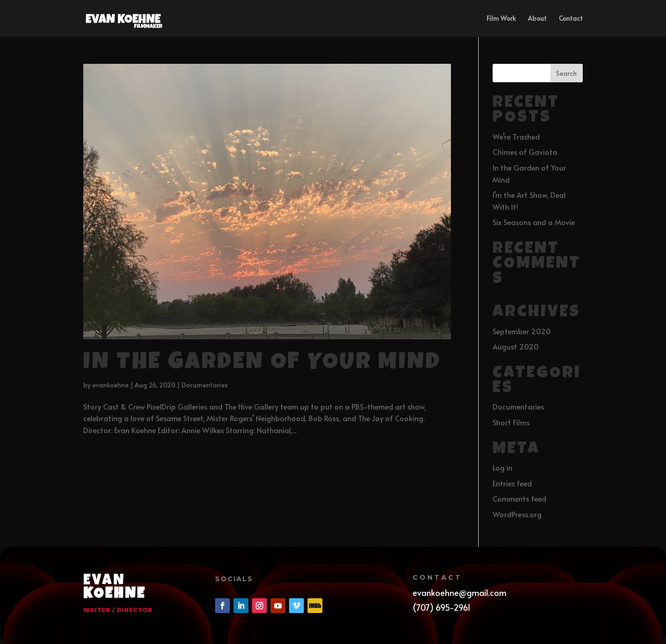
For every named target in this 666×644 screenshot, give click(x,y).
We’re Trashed (516, 136)
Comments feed (519, 498)
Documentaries (205, 385)
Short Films (511, 422)
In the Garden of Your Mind (262, 364)
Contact (571, 19)
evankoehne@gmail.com (459, 592)
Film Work (501, 19)
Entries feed (512, 483)
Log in (503, 467)
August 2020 (516, 346)
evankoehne (110, 385)
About (537, 19)
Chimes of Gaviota (525, 152)
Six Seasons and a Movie (534, 222)
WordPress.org (517, 514)
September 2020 (522, 331)
